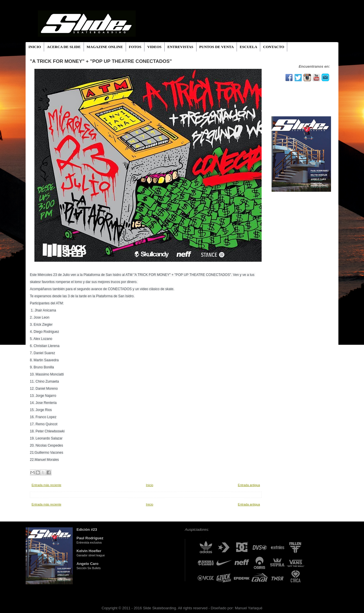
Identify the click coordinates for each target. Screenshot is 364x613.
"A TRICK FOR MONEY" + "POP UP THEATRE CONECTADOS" (101, 61)
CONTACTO (274, 47)
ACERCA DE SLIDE (64, 47)
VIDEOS (154, 47)
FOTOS (135, 47)
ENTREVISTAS (180, 47)
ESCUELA (248, 47)
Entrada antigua (249, 485)
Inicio (150, 485)
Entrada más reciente (46, 485)
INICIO (35, 47)
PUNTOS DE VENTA (217, 47)
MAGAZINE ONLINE (105, 47)
